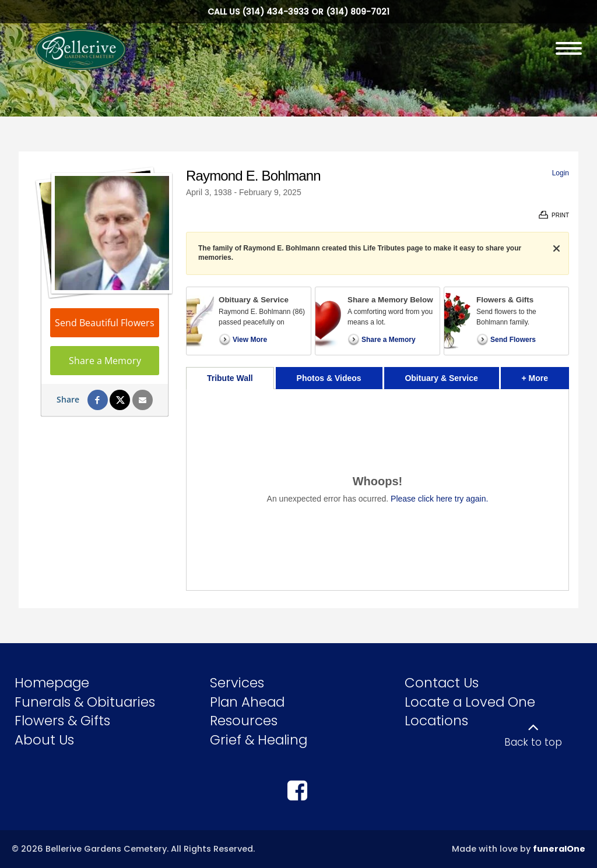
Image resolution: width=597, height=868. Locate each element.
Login (561, 173)
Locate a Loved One (470, 702)
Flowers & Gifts (62, 721)
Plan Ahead (247, 702)
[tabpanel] (377, 490)
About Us (44, 740)
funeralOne (559, 849)
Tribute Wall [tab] (230, 378)
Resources (244, 721)
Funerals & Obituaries (85, 702)
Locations (436, 721)
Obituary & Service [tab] (441, 378)
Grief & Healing (259, 740)
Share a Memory (105, 361)
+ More (545, 375)
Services (237, 683)
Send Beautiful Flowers (105, 323)
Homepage (52, 683)
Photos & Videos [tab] (329, 378)
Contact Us (442, 683)
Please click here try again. (439, 499)
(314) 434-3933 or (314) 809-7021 (316, 12)
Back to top (533, 742)
